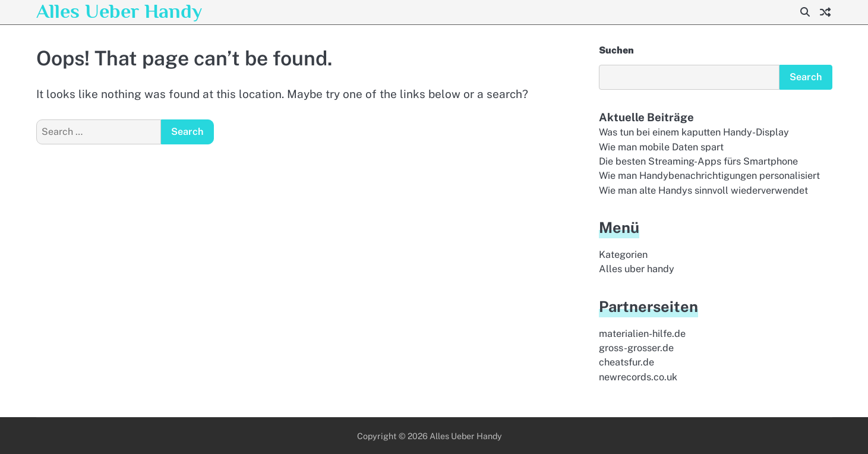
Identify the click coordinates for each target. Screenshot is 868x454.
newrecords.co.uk (638, 377)
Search (806, 77)
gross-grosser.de (636, 348)
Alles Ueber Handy (119, 11)
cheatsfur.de (626, 362)
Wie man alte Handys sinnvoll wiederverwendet (703, 190)
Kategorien (623, 255)
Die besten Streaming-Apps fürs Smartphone (698, 161)
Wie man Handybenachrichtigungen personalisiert (709, 176)
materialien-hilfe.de (642, 334)
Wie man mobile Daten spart (661, 147)
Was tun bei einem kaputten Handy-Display (694, 132)
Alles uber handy (637, 269)
